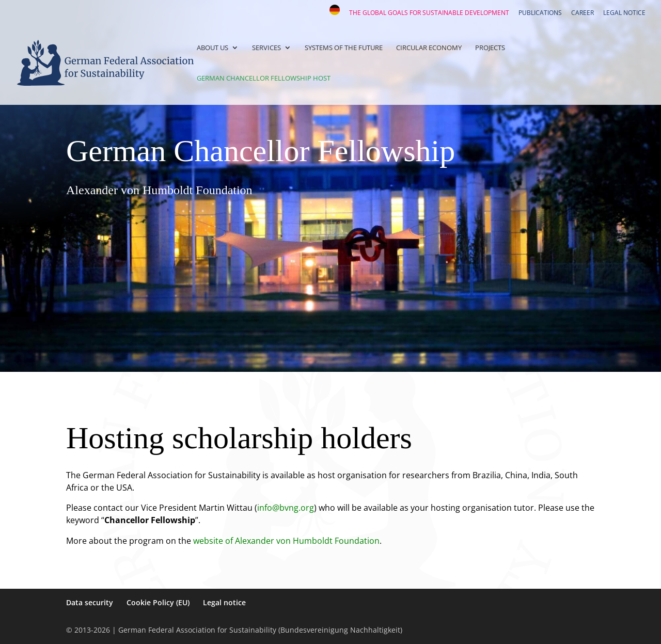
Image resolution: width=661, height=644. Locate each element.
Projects (490, 48)
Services (266, 48)
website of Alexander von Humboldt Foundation (286, 541)
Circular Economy (429, 48)
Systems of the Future (344, 48)
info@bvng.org (286, 508)
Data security (90, 602)
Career (583, 13)
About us (213, 48)
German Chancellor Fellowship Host (264, 78)
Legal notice (624, 13)
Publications (540, 13)
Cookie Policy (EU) (158, 602)
